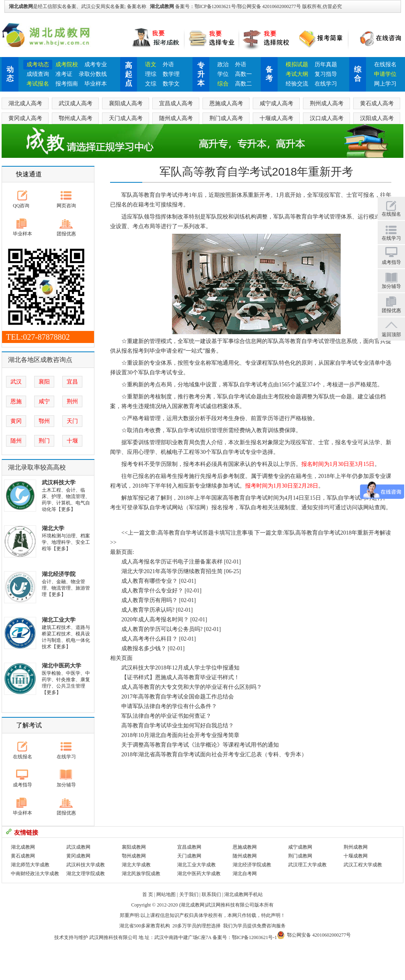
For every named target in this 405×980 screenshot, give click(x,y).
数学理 (171, 74)
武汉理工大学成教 (307, 865)
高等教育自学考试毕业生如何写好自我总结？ (178, 726)
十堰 (72, 441)
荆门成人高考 (226, 118)
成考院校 (67, 64)
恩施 (16, 401)
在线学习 (326, 84)
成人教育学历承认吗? (148, 610)
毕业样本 (96, 84)
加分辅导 (66, 785)
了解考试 (29, 725)
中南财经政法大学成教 (35, 874)
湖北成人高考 (25, 103)
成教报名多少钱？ (144, 648)
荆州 (72, 401)
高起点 (129, 74)
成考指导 (22, 785)
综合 (223, 84)
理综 (151, 74)
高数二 (243, 84)
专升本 (201, 74)
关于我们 (189, 894)
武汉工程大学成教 (363, 865)
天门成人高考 (126, 118)
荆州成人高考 (327, 103)
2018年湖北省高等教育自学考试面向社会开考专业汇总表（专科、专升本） (214, 754)
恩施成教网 (245, 847)
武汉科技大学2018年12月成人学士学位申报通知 (180, 668)
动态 (10, 74)
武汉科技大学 (59, 483)
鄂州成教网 (134, 856)
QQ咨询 (21, 206)
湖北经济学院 (59, 574)
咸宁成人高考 (276, 103)
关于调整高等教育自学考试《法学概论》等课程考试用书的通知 (200, 745)
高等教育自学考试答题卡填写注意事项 (205, 533)
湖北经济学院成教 (252, 865)
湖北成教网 (162, 6)
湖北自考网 (245, 874)
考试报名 (38, 84)
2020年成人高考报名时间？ (155, 620)
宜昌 (72, 382)
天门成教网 (189, 856)
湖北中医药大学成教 (199, 874)
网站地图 (166, 894)
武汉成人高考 (76, 103)
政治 (223, 64)
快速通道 (29, 174)
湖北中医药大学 (61, 666)
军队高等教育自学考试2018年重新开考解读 (337, 533)
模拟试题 (297, 64)
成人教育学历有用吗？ (149, 600)
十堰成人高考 (276, 118)
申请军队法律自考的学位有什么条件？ (169, 706)
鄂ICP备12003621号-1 (255, 937)
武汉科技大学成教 (86, 865)
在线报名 (385, 64)
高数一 (243, 74)
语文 (151, 64)
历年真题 (326, 64)
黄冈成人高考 (25, 118)
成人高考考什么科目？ (149, 639)
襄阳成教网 (134, 847)
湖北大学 (53, 528)
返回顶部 (391, 335)
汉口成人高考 (327, 118)
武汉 (16, 382)
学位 (223, 74)
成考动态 (38, 64)
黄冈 (16, 421)
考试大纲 (297, 74)
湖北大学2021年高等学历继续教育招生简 (172, 571)
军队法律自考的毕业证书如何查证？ (166, 716)
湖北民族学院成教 (141, 874)
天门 (72, 421)
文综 (151, 84)
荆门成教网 (300, 856)
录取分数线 (93, 74)
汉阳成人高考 (377, 118)
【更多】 (66, 509)
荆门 (44, 441)
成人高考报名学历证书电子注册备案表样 (172, 562)
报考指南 (67, 84)
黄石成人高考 (377, 103)
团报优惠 (66, 234)
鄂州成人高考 (76, 118)
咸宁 (44, 401)
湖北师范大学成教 (30, 865)
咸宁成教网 (300, 847)
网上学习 (385, 84)
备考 (269, 74)
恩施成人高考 (226, 103)
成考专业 (96, 64)
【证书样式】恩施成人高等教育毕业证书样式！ (180, 677)
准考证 (64, 74)
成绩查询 (38, 74)
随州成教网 (245, 856)
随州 (16, 441)
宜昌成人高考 (176, 103)
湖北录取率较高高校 (37, 467)
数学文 (171, 84)
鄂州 (44, 421)
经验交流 (297, 84)
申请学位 (385, 74)
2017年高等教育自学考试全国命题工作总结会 (178, 697)
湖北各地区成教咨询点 (40, 360)
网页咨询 (66, 206)
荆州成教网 (356, 847)
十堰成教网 (356, 856)
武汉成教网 (78, 847)
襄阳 (44, 382)
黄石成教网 (23, 856)
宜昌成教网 (189, 847)
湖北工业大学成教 (196, 865)
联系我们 (211, 894)
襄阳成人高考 (126, 103)
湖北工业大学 (59, 620)
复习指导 (326, 74)
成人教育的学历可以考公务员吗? (162, 629)
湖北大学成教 (136, 865)
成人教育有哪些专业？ (149, 581)
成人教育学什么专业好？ (152, 591)
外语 (168, 64)
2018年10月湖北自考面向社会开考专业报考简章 (180, 735)
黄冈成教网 (78, 856)
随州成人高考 (176, 118)
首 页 (148, 894)
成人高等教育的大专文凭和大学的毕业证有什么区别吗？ (192, 687)
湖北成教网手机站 (243, 894)
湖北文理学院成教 (86, 874)
